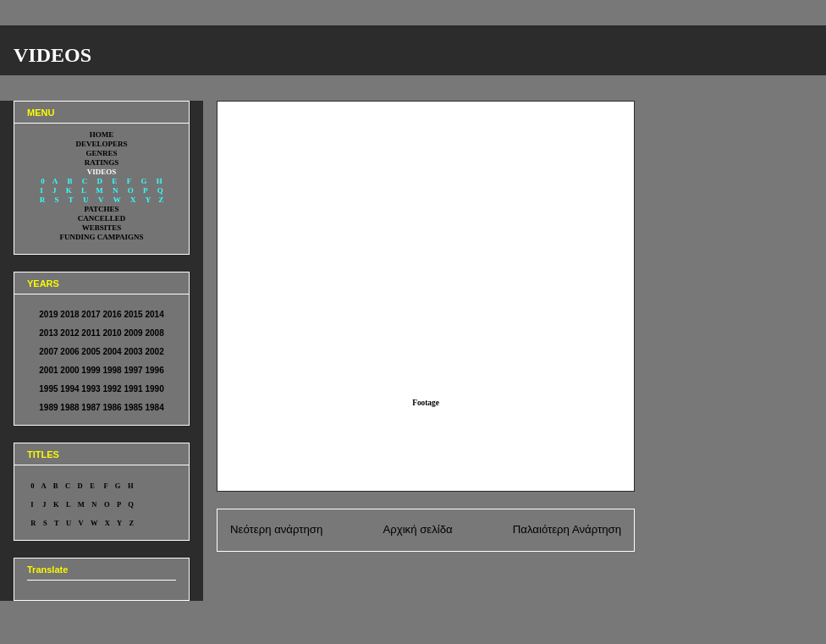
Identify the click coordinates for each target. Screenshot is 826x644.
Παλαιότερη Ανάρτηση (567, 529)
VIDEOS (52, 55)
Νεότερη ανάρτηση (276, 529)
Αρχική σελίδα (417, 529)
